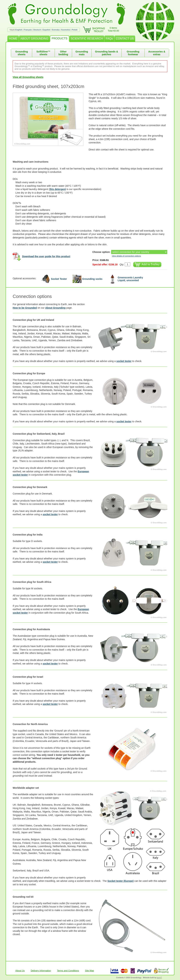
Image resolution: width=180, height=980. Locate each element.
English (19, 30)
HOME (13, 39)
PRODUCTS (60, 38)
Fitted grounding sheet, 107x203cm (49, 86)
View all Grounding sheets (28, 77)
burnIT (159, 978)
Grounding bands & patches (107, 53)
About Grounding (55, 308)
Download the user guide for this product (46, 256)
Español (46, 30)
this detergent (58, 189)
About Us (20, 971)
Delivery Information (41, 971)
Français (28, 30)
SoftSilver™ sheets (43, 53)
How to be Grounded (25, 308)
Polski (75, 30)
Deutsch (37, 30)
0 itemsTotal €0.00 (113, 29)
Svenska (56, 30)
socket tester (124, 361)
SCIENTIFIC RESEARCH (87, 39)
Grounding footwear (133, 53)
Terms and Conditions (68, 971)
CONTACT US (125, 39)
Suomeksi (66, 30)
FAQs (109, 39)
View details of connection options (126, 256)
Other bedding (63, 53)
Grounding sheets (22, 53)
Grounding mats (82, 53)
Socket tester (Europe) (120, 881)
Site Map (90, 971)
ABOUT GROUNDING (34, 39)
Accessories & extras (157, 53)
